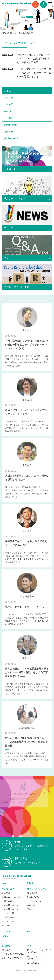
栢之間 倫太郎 (11, 125)
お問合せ (6, 946)
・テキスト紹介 (9, 921)
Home (5, 883)
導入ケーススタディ (37, 889)
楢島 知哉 (8, 132)
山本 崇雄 (8, 98)
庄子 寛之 (8, 118)
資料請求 (6, 950)
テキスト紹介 (8, 889)
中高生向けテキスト (11, 897)
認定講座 (6, 925)
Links (30, 946)
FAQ (29, 931)
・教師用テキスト (10, 905)
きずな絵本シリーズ (36, 963)
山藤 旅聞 (8, 104)
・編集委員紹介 (9, 917)
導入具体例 (32, 893)
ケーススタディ (34, 901)
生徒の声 (31, 905)
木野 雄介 (8, 111)
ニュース (6, 931)
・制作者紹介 (8, 901)
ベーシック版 (8, 913)
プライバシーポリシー (12, 958)
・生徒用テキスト (10, 909)
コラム (8, 91)
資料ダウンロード (43, 4)
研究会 (30, 909)
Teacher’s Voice (34, 897)
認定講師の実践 (11, 138)
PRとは (31, 883)
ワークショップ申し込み (35, 4)
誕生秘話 (6, 893)
